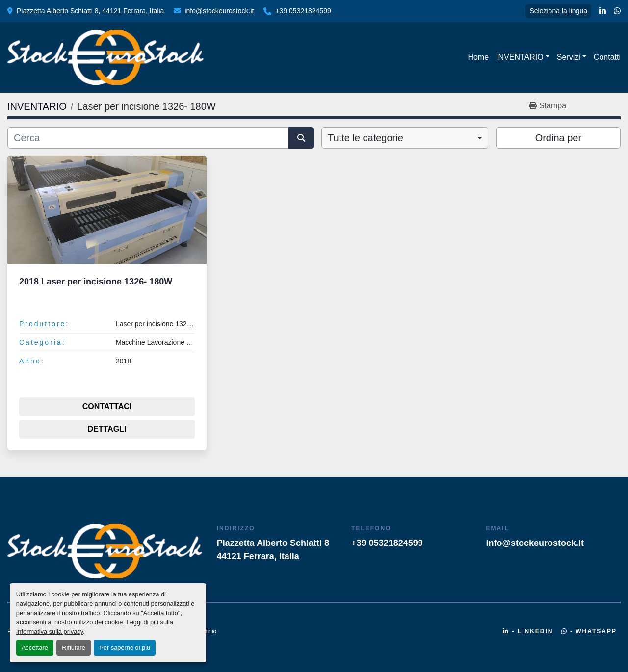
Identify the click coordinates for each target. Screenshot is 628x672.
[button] (523, 57)
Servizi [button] (569, 57)
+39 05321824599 (303, 11)
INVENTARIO (520, 57)
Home (478, 57)
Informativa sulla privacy (50, 632)
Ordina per (559, 138)
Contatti (607, 57)
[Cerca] (148, 138)
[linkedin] (602, 11)
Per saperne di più (125, 648)
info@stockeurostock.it (219, 11)
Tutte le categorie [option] (366, 138)
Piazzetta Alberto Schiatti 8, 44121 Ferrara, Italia (90, 11)
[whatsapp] (617, 11)
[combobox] (405, 138)
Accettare (35, 648)
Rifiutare (74, 648)
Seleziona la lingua (558, 11)
